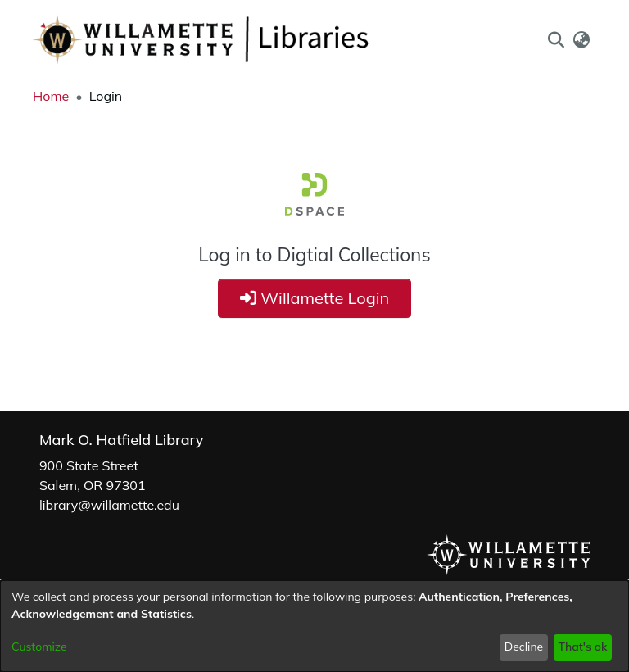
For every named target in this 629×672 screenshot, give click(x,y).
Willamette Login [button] (315, 298)
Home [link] (51, 96)
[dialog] (314, 626)
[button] (556, 39)
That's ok (582, 647)
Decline (524, 647)
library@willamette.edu (109, 505)
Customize (39, 647)
